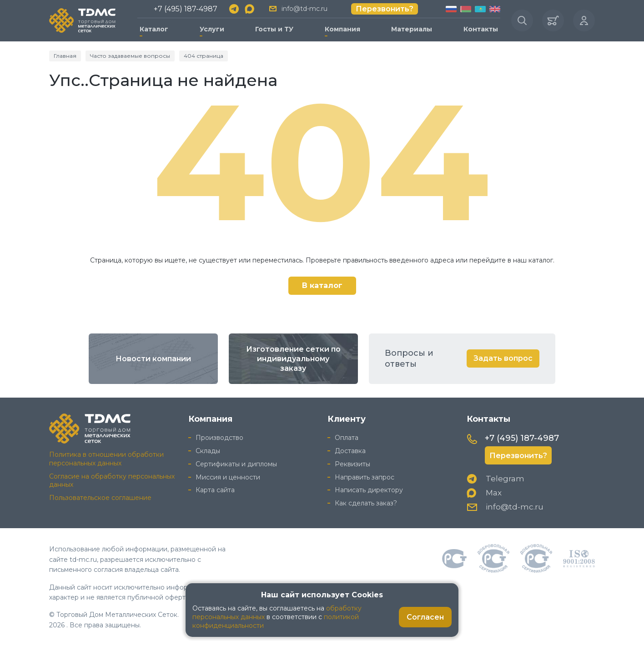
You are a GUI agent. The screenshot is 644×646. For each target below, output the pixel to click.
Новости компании (153, 359)
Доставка (350, 451)
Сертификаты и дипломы (236, 464)
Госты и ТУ (274, 29)
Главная (65, 56)
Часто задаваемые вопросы (130, 56)
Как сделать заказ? (366, 503)
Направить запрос (365, 477)
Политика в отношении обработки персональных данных (106, 459)
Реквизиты (352, 464)
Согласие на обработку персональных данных (112, 481)
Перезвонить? (385, 9)
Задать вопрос (503, 358)
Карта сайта (215, 490)
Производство (219, 438)
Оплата (347, 438)
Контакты (481, 29)
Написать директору (369, 490)
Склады (208, 451)
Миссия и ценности (228, 477)
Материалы (412, 29)
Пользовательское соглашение (100, 498)
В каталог (322, 285)
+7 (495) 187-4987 (186, 9)
